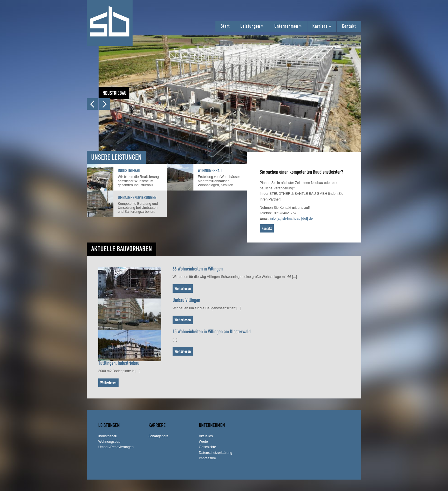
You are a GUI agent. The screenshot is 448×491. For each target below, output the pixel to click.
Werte (203, 442)
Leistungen (252, 26)
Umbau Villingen (186, 300)
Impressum (207, 458)
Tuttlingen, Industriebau (119, 363)
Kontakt (349, 26)
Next (104, 104)
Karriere (322, 26)
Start (225, 26)
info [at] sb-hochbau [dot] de (292, 219)
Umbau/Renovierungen (137, 198)
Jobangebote (158, 436)
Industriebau (129, 171)
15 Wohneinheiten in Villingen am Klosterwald (212, 331)
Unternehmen (288, 26)
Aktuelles (206, 436)
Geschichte (207, 447)
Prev (93, 104)
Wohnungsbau (210, 171)
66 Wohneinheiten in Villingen (198, 269)
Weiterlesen (183, 288)
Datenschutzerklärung (216, 453)
